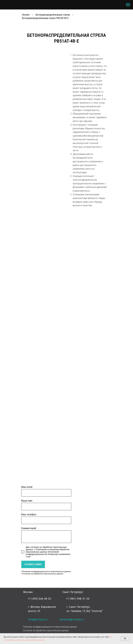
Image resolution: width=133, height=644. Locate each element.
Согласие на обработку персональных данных (43, 574)
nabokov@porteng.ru (72, 619)
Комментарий (29, 528)
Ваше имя (27, 501)
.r (45, 619)
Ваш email (27, 487)
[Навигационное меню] (128, 5)
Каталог (26, 15)
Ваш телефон (29, 514)
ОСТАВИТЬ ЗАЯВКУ (33, 564)
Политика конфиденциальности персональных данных (46, 571)
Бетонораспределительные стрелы (53, 15)
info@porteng (36, 619)
